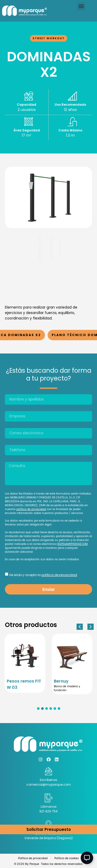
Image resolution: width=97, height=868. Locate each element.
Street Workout (49, 38)
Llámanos (49, 807)
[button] (81, 6)
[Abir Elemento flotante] (87, 858)
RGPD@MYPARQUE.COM (73, 544)
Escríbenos (48, 780)
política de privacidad (31, 509)
